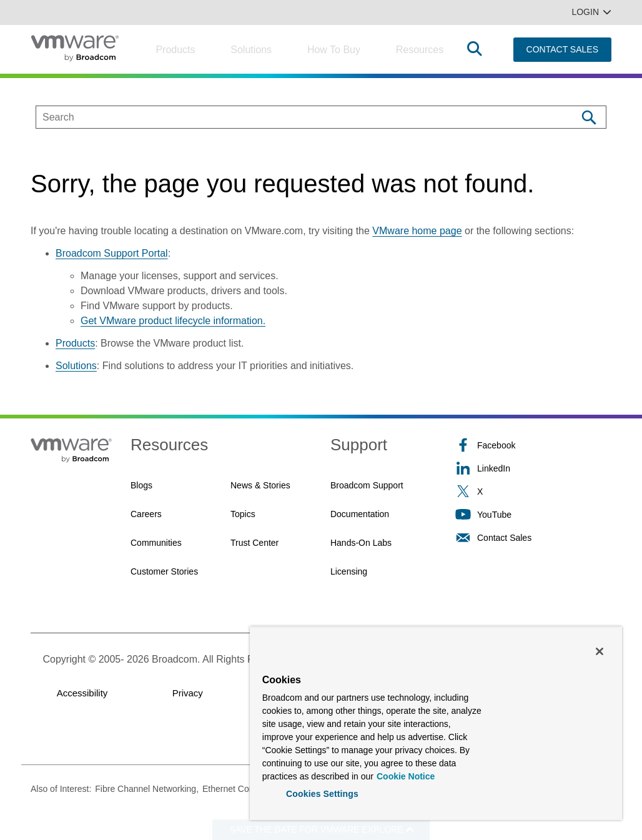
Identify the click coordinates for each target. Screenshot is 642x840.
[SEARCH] (293, 117)
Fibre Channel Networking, (147, 789)
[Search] (589, 117)
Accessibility (82, 693)
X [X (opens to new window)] (469, 491)
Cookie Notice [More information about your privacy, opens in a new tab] (406, 775)
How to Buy (334, 50)
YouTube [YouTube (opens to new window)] (483, 514)
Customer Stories (164, 571)
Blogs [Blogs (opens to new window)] (141, 485)
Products (175, 50)
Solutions (251, 50)
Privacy (188, 693)
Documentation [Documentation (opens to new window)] (360, 514)
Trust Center (254, 543)
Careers (146, 514)
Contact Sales (493, 537)
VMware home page (417, 231)
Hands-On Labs (361, 543)
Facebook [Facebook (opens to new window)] (485, 445)
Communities (156, 543)
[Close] (600, 650)
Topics (243, 514)
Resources (420, 50)
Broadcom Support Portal (112, 253)
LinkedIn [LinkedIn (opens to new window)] (483, 468)
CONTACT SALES (562, 49)
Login (591, 12)
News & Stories (260, 485)
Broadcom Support (367, 485)
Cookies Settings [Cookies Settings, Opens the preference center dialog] (322, 793)
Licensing (349, 571)
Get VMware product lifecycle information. (173, 321)
